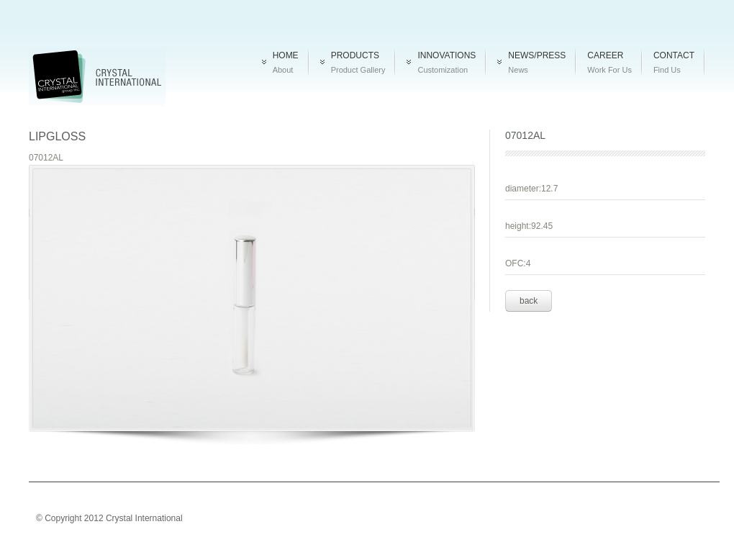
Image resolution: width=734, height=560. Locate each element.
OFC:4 (518, 263)
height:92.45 (529, 226)
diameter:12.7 (531, 189)
